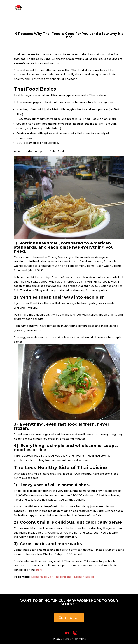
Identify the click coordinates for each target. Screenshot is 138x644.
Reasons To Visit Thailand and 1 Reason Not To (63, 577)
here (39, 570)
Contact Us (69, 618)
